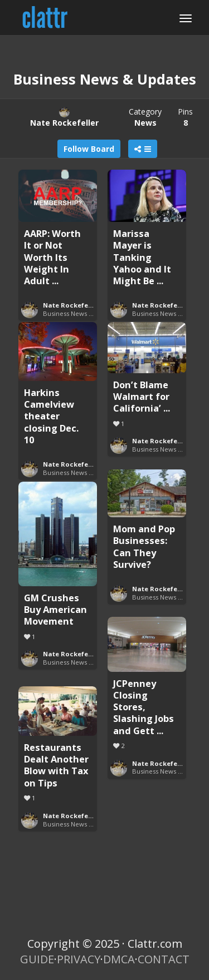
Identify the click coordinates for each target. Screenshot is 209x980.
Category (145, 117)
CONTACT (164, 959)
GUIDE (37, 959)
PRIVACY (79, 959)
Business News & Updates (81, 313)
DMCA (119, 959)
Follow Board (89, 149)
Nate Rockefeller (71, 305)
